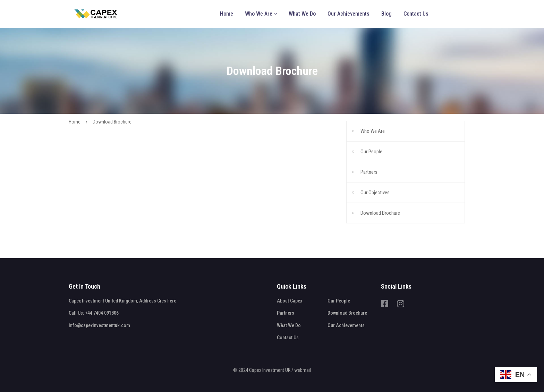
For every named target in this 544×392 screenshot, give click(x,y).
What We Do (289, 325)
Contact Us (288, 338)
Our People (371, 152)
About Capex (290, 301)
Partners (369, 172)
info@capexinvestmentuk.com (99, 325)
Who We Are (373, 131)
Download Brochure (380, 213)
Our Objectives (375, 193)
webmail (303, 370)
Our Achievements (346, 325)
